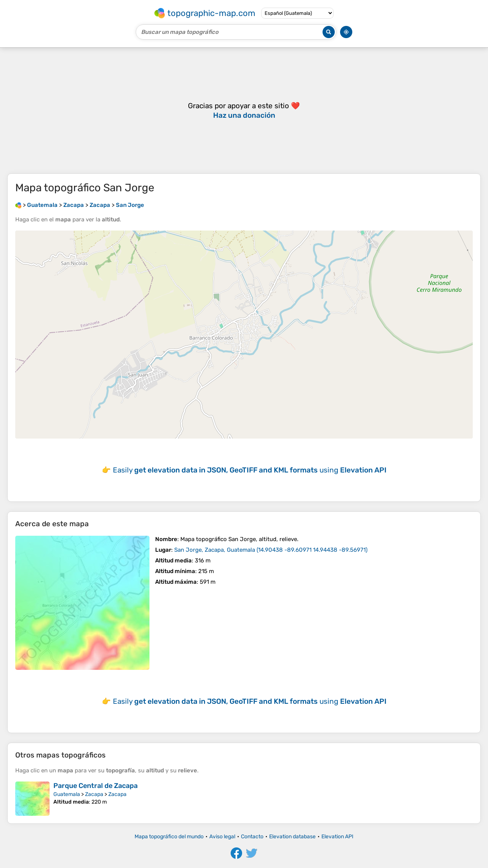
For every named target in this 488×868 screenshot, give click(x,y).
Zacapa (94, 794)
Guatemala (67, 794)
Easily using (250, 470)
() (271, 550)
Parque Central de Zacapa (96, 786)
